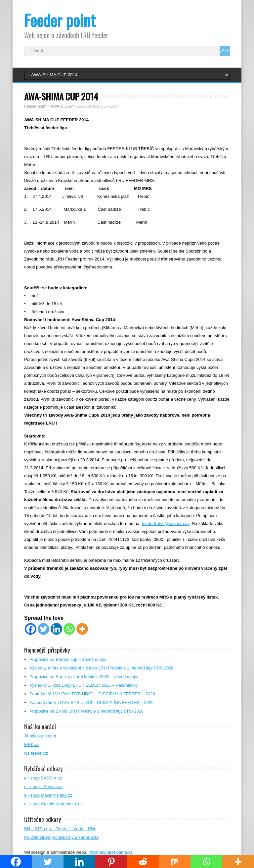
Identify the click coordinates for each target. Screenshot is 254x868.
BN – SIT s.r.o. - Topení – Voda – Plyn (60, 829)
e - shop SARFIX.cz (43, 778)
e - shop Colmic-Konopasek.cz (53, 804)
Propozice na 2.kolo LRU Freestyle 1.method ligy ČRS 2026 (86, 711)
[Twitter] (43, 629)
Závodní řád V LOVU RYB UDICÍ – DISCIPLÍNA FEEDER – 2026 (91, 702)
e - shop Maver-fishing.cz (48, 795)
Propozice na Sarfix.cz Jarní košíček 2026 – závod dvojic (84, 677)
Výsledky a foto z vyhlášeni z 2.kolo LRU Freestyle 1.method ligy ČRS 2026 (102, 668)
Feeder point (60, 20)
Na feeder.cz (36, 753)
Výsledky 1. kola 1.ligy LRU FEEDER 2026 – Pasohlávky (84, 685)
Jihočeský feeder (40, 736)
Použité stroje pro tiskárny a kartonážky (62, 837)
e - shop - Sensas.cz (44, 787)
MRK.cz (32, 745)
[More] (82, 629)
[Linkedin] (56, 629)
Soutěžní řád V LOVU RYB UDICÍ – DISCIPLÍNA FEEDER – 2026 (92, 694)
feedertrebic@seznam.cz (165, 523)
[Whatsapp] (69, 629)
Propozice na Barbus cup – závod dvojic (68, 659)
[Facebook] (31, 629)
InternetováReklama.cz (111, 852)
